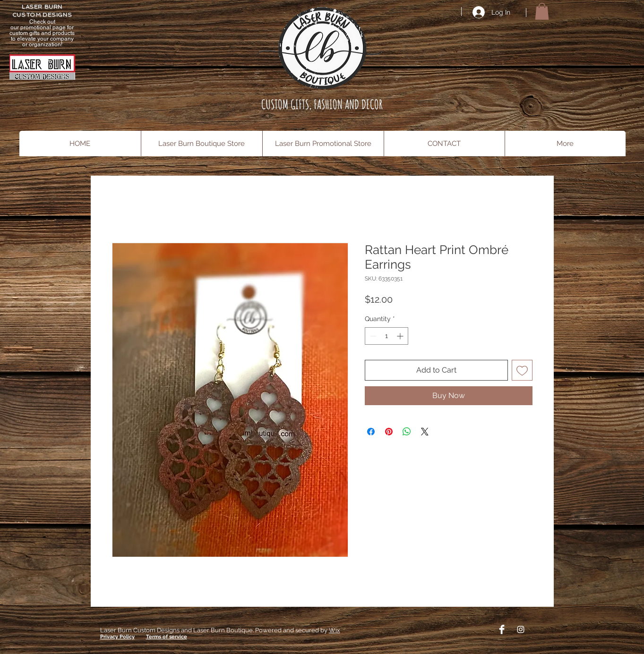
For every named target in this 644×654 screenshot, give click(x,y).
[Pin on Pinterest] (389, 432)
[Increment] (401, 336)
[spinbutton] (386, 336)
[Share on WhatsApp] (407, 432)
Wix (335, 630)
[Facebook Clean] (502, 629)
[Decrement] (372, 336)
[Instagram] (521, 629)
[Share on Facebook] (371, 432)
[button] (542, 11)
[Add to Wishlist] (522, 370)
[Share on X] (425, 432)
